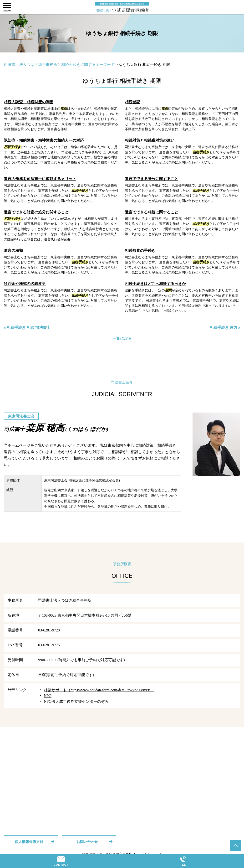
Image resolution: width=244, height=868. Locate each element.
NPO (48, 696)
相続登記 (132, 102)
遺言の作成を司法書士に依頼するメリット (40, 179)
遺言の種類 (13, 251)
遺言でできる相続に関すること (152, 212)
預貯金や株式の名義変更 (25, 284)
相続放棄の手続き (140, 251)
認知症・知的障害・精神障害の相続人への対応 (44, 140)
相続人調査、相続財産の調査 (29, 102)
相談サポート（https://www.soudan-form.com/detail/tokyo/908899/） (99, 690)
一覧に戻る (122, 338)
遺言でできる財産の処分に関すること (36, 212)
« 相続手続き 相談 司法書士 (27, 328)
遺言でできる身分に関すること (152, 179)
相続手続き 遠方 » (225, 328)
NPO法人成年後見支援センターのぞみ (76, 701)
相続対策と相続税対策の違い (150, 140)
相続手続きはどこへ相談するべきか (155, 284)
